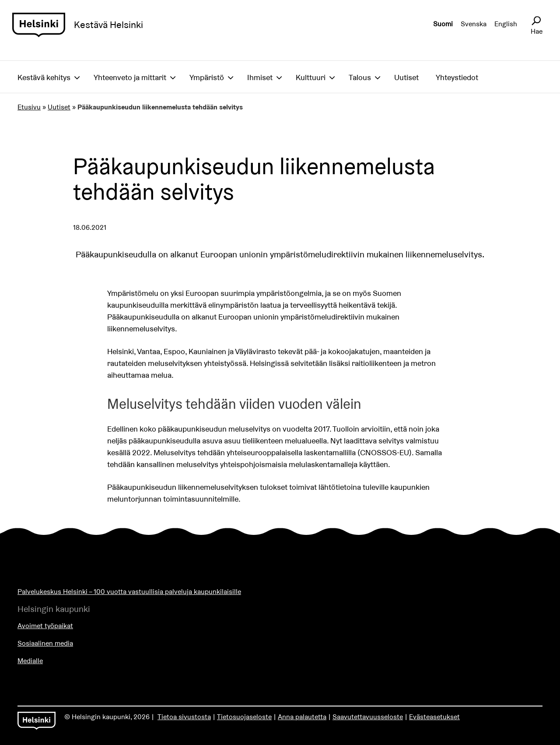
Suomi (443, 24)
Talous (360, 77)
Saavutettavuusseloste (368, 717)
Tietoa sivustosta (184, 717)
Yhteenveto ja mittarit (130, 77)
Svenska (474, 24)
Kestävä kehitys (44, 77)
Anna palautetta (302, 717)
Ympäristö (207, 77)
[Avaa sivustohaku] (536, 21)
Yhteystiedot (457, 77)
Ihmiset (260, 77)
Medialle (30, 661)
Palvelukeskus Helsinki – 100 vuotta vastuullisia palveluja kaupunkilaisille (129, 592)
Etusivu (29, 107)
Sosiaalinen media (45, 643)
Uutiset (406, 77)
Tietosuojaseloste (244, 717)
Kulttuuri (311, 77)
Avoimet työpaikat (45, 626)
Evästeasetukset (434, 717)
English (506, 24)
